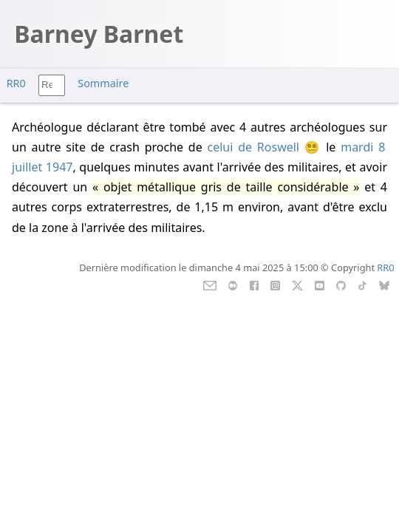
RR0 (16, 83)
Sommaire (103, 83)
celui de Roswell (253, 147)
